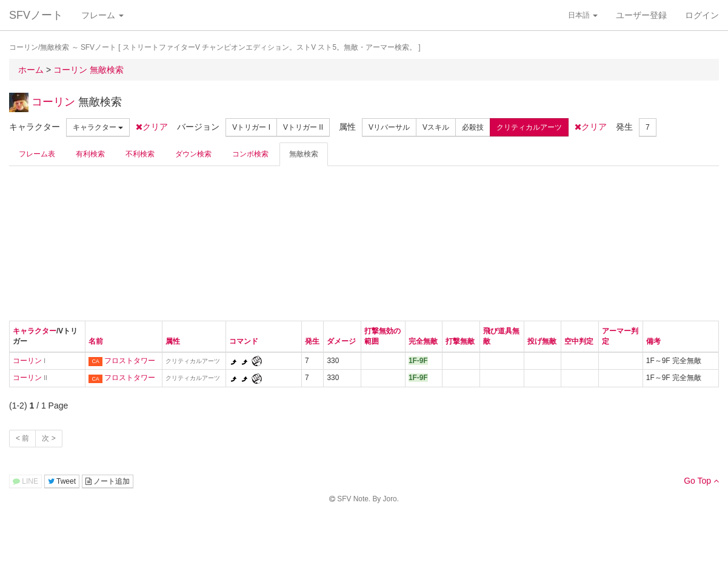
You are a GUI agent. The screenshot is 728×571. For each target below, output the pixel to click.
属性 (173, 341)
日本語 (583, 15)
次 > (48, 438)
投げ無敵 (542, 341)
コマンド (244, 341)
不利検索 (140, 154)
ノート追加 (108, 481)
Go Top (701, 481)
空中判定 (579, 341)
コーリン (53, 102)
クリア (152, 127)
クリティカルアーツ (529, 127)
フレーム (102, 15)
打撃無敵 (460, 341)
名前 (96, 341)
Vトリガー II (303, 127)
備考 (653, 341)
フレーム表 (37, 154)
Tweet (62, 481)
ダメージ (341, 341)
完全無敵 (423, 341)
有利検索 (90, 154)
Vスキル (436, 127)
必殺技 (473, 127)
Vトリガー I (251, 127)
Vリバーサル (389, 127)
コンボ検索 (250, 154)
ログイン (702, 15)
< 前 (22, 438)
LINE (25, 481)
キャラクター (98, 127)
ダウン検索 (193, 154)
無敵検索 (304, 154)
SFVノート (36, 15)
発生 (312, 341)
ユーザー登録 (641, 15)
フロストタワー (130, 361)
